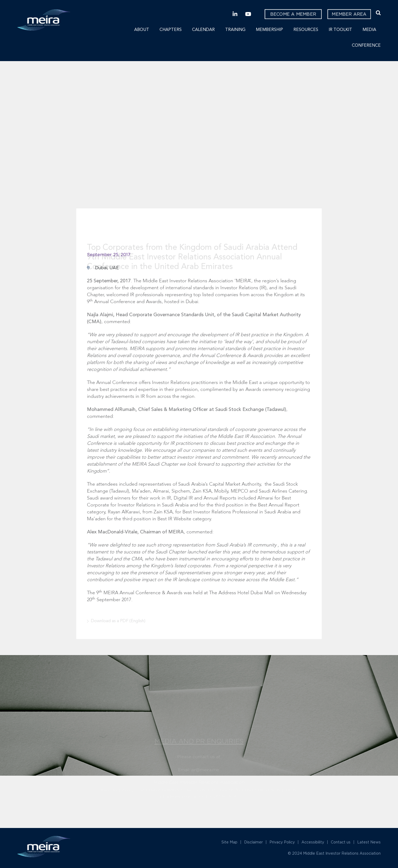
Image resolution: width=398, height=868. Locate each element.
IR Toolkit (340, 30)
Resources (306, 30)
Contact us (341, 842)
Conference (366, 46)
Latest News (369, 842)
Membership (269, 30)
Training (235, 30)
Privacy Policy (282, 842)
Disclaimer (253, 842)
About (142, 30)
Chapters (171, 30)
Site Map (229, 842)
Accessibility (313, 842)
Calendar (203, 30)
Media (369, 30)
